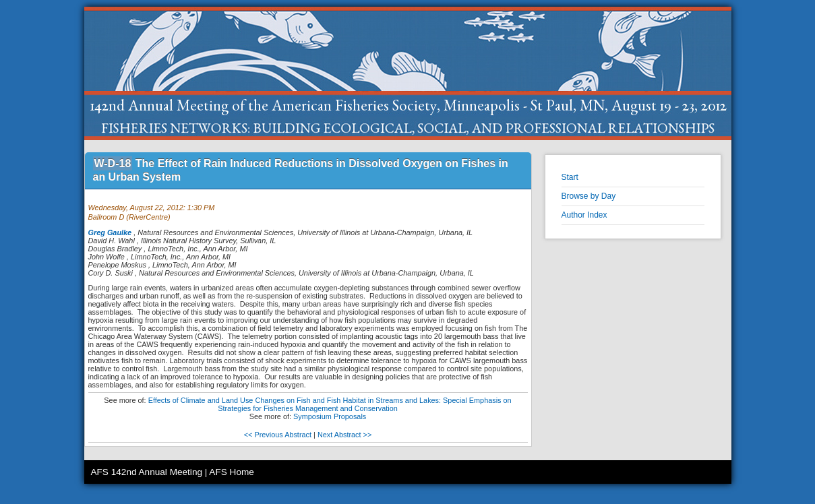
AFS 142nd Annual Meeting (147, 472)
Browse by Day (589, 196)
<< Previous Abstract (278, 435)
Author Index (584, 215)
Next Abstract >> (344, 435)
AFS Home (231, 472)
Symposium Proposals (330, 416)
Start (570, 177)
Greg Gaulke (110, 232)
